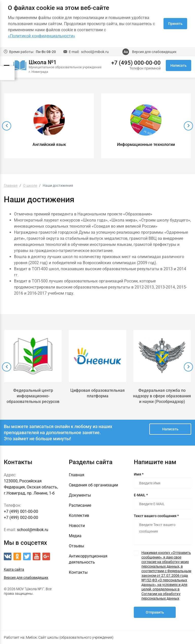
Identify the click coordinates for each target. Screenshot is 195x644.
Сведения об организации (93, 485)
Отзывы (76, 546)
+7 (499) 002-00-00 (21, 518)
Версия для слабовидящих (154, 52)
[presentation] (7, 126)
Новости (77, 526)
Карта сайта (14, 569)
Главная (77, 475)
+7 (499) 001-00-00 (21, 511)
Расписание (80, 505)
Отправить (155, 612)
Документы (80, 495)
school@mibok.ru (95, 52)
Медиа (75, 536)
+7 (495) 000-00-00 (136, 63)
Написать (178, 65)
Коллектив (79, 515)
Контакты (78, 572)
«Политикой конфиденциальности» (42, 36)
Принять (175, 24)
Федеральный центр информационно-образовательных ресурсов (33, 396)
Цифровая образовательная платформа (97, 393)
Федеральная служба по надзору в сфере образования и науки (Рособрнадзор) (162, 396)
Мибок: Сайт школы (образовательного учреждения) (70, 637)
